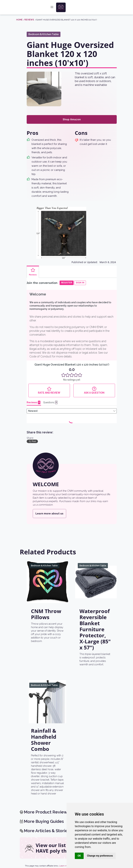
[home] (70, 7)
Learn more (65, 866)
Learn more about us (49, 514)
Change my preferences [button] (100, 856)
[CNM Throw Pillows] (47, 582)
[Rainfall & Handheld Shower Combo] (47, 702)
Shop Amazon (72, 119)
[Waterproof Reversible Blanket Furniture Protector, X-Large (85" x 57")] (96, 582)
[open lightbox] (44, 89)
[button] (52, 7)
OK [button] (79, 856)
